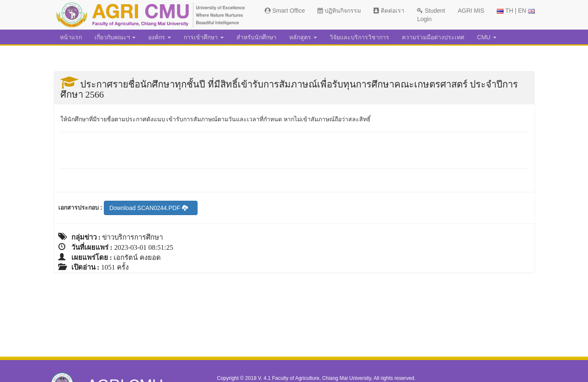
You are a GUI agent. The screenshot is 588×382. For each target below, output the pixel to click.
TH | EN (516, 11)
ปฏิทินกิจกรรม (339, 11)
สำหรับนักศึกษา (256, 37)
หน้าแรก (71, 37)
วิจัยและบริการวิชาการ (359, 37)
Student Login (431, 15)
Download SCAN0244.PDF (149, 208)
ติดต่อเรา (389, 11)
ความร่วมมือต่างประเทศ (433, 37)
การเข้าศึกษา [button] (204, 37)
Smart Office (285, 11)
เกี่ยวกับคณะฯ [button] (115, 37)
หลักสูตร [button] (303, 37)
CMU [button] (487, 37)
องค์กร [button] (160, 37)
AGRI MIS (471, 11)
